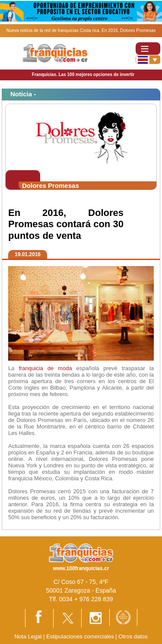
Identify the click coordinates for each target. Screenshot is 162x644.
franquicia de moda (45, 368)
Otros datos (133, 636)
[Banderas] (148, 60)
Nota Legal (28, 636)
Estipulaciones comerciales (81, 636)
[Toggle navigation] (148, 49)
